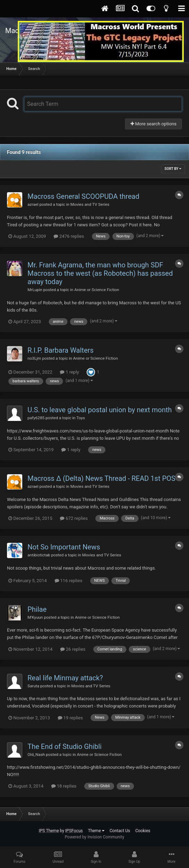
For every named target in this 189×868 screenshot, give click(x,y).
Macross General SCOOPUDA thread (83, 196)
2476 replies (69, 236)
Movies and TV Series (90, 204)
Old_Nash (36, 754)
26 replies (73, 649)
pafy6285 (36, 418)
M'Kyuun (35, 617)
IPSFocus (74, 831)
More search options (153, 124)
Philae (37, 609)
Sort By (173, 169)
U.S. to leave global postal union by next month (100, 410)
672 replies (74, 518)
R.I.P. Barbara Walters (61, 350)
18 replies (64, 786)
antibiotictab (39, 555)
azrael (33, 204)
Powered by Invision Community (94, 837)
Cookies (143, 831)
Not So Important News (64, 547)
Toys (81, 418)
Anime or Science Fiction (97, 290)
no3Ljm (34, 358)
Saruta (33, 686)
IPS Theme (49, 831)
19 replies (70, 718)
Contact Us (120, 831)
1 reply (69, 372)
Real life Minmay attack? (65, 678)
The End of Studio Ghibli (65, 746)
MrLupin (35, 290)
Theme (96, 831)
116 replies (69, 581)
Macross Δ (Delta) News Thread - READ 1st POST (104, 478)
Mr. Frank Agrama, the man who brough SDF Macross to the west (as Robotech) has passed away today (100, 273)
